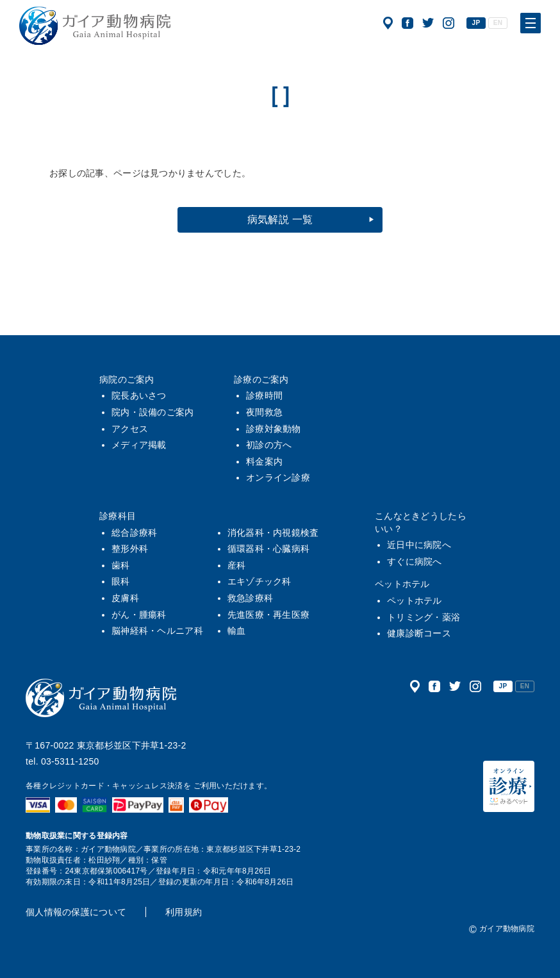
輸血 (237, 631)
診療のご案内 (261, 379)
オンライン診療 (278, 477)
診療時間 (264, 395)
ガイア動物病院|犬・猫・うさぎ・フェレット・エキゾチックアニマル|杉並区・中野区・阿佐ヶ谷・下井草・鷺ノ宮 (95, 26)
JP (476, 23)
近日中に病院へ (419, 545)
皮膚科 (125, 598)
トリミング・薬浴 (424, 617)
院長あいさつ (139, 395)
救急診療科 (250, 598)
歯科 (121, 565)
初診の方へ (269, 445)
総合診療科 (134, 533)
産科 (237, 565)
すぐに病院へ (415, 561)
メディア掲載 (139, 445)
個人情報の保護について (76, 912)
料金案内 (264, 461)
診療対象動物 (274, 429)
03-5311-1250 (70, 761)
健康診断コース (419, 633)
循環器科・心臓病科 (269, 549)
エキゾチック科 (259, 581)
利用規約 (184, 912)
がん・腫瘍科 (139, 615)
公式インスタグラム (449, 23)
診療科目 (118, 516)
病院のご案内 (127, 379)
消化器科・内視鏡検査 (273, 533)
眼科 (121, 581)
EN (498, 23)
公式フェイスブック (408, 23)
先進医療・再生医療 (269, 615)
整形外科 (130, 549)
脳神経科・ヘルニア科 (157, 631)
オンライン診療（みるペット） (509, 786)
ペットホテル (402, 584)
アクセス (388, 23)
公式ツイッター (428, 23)
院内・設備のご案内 (153, 412)
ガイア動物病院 (101, 698)
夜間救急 (264, 412)
